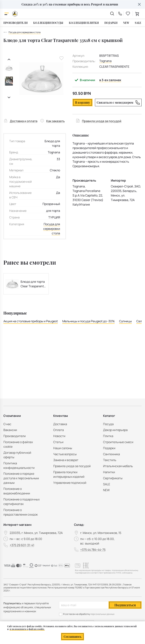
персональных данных (102, 614)
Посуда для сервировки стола (52, 229)
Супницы (125, 321)
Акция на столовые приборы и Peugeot (31, 321)
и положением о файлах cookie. (27, 629)
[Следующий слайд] (9, 97)
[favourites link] (128, 14)
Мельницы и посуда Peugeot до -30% (88, 321)
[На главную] (15, 14)
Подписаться (125, 605)
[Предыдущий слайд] (9, 59)
